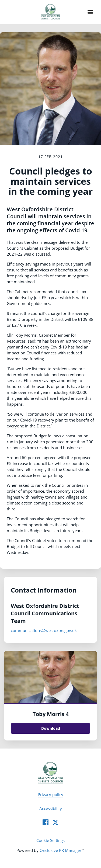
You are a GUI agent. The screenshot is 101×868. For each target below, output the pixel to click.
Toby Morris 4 (51, 714)
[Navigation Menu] (90, 12)
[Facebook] (46, 822)
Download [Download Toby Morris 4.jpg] (51, 728)
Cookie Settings (50, 840)
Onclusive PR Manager (60, 850)
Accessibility (51, 808)
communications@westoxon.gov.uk (44, 630)
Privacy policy (50, 794)
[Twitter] (55, 822)
